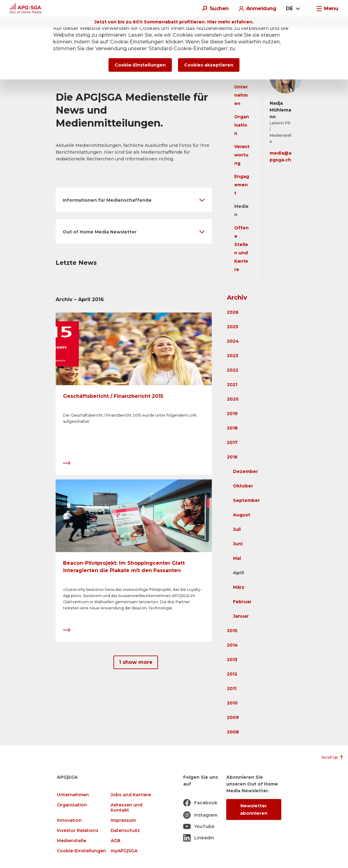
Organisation (242, 125)
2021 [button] (232, 385)
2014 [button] (232, 645)
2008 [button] (233, 732)
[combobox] (293, 9)
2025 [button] (233, 327)
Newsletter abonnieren (254, 809)
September (246, 500)
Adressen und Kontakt (127, 808)
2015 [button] (232, 631)
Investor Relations (78, 831)
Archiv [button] (237, 297)
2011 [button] (232, 688)
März (239, 587)
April (238, 573)
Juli (237, 529)
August (242, 515)
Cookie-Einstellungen (81, 851)
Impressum (123, 820)
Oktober (243, 486)
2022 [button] (233, 370)
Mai (237, 558)
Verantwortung (242, 155)
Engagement (242, 185)
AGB (115, 841)
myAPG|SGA (124, 851)
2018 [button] (232, 428)
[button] (134, 200)
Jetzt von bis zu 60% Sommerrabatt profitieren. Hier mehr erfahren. (174, 22)
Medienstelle (71, 841)
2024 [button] (233, 341)
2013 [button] (232, 660)
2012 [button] (232, 674)
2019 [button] (232, 414)
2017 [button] (232, 442)
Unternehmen (241, 95)
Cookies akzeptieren (209, 65)
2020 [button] (233, 399)
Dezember (245, 471)
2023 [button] (233, 356)
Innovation (69, 820)
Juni (238, 544)
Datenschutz (125, 831)
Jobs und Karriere (131, 795)
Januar (241, 616)
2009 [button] (233, 717)
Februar (242, 602)
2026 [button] (233, 312)
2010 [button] (232, 703)
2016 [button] (232, 457)
